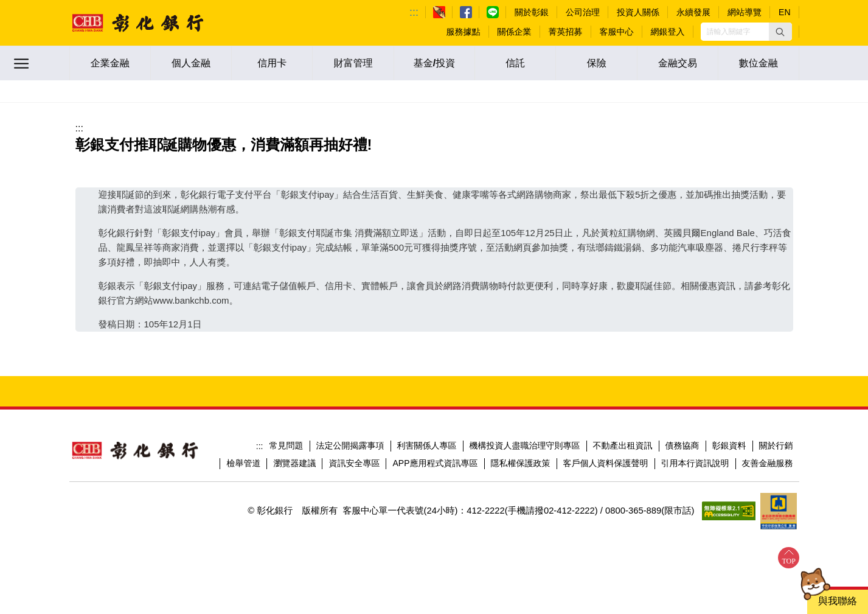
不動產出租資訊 (623, 445)
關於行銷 (776, 445)
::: (414, 12)
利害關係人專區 (427, 445)
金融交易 (678, 63)
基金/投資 (434, 63)
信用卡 (272, 63)
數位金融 (759, 63)
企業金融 (110, 63)
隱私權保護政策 (521, 463)
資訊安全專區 (354, 463)
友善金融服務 (768, 463)
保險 (597, 63)
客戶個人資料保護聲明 (606, 463)
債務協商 (682, 445)
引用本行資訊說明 (695, 463)
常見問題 (286, 445)
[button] (780, 32)
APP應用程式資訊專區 (435, 463)
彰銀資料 (729, 445)
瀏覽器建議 (294, 463)
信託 (515, 63)
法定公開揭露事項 (350, 445)
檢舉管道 (243, 463)
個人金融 (191, 63)
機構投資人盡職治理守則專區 (525, 445)
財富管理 (353, 63)
